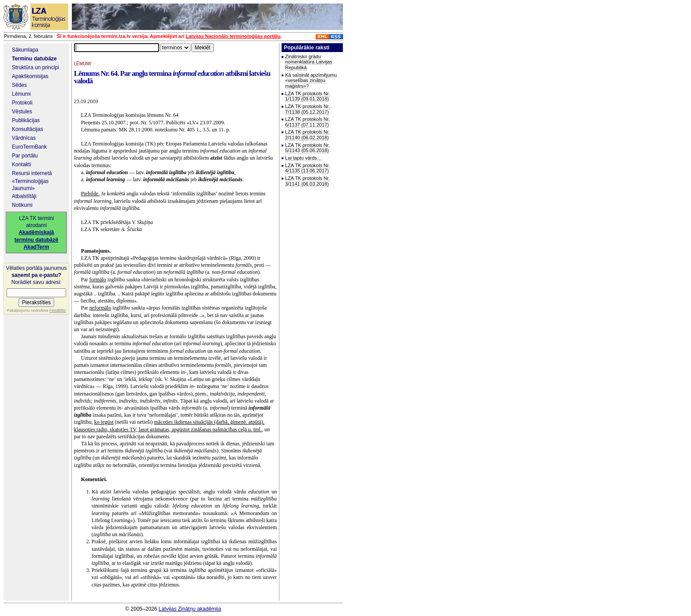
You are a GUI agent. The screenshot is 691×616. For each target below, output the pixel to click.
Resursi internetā (32, 173)
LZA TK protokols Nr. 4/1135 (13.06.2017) (307, 168)
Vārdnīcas (24, 138)
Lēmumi (21, 94)
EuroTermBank (29, 147)
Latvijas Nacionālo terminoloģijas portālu (233, 36)
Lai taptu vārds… (303, 158)
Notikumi (22, 205)
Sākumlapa (25, 50)
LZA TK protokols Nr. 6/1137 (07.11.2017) (307, 122)
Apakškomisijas (30, 76)
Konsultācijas (28, 129)
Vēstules (22, 112)
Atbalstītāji (24, 196)
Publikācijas (26, 120)
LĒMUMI (83, 64)
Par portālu (25, 156)
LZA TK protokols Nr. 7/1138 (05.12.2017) (307, 109)
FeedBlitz (58, 310)
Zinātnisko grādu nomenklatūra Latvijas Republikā (309, 62)
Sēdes (19, 85)
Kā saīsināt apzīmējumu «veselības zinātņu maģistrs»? (311, 80)
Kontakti (21, 164)
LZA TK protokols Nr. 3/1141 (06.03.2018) (307, 181)
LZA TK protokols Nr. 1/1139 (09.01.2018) (307, 96)
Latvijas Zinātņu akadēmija (190, 609)
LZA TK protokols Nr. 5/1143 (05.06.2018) (307, 148)
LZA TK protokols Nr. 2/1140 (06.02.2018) (307, 135)
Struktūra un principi (35, 67)
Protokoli (22, 103)
